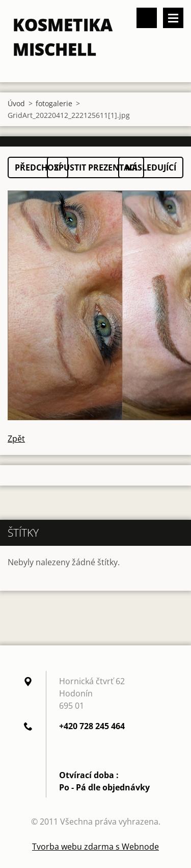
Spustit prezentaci (95, 167)
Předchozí (38, 167)
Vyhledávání (147, 18)
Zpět (16, 439)
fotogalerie (54, 103)
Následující (151, 167)
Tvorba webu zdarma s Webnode (95, 847)
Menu (173, 18)
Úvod (16, 103)
